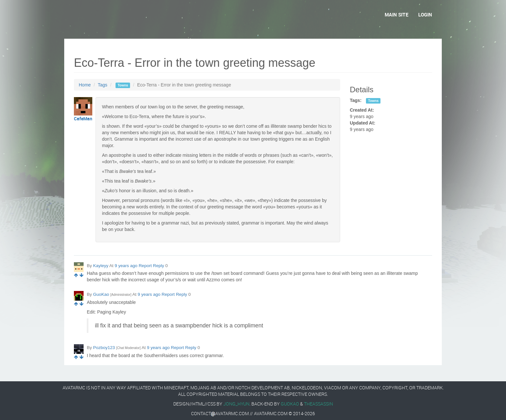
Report (145, 266)
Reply (159, 266)
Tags (103, 85)
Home (85, 85)
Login (425, 15)
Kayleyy (101, 266)
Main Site (397, 15)
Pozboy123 (104, 348)
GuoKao (101, 294)
